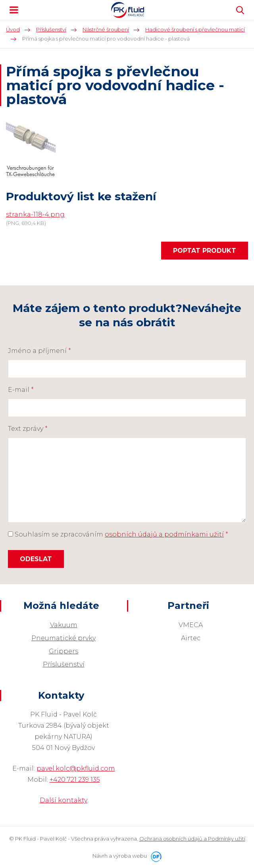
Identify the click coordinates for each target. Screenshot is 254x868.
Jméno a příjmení (39, 351)
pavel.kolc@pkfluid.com (76, 768)
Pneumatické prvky (63, 638)
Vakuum (64, 625)
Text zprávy (28, 429)
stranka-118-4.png (35, 214)
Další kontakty (63, 800)
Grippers (63, 651)
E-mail (21, 390)
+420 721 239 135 (75, 780)
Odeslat (36, 559)
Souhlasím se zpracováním (118, 534)
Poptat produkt (205, 251)
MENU (14, 10)
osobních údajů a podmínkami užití (164, 534)
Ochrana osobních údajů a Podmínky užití (192, 839)
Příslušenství (64, 664)
